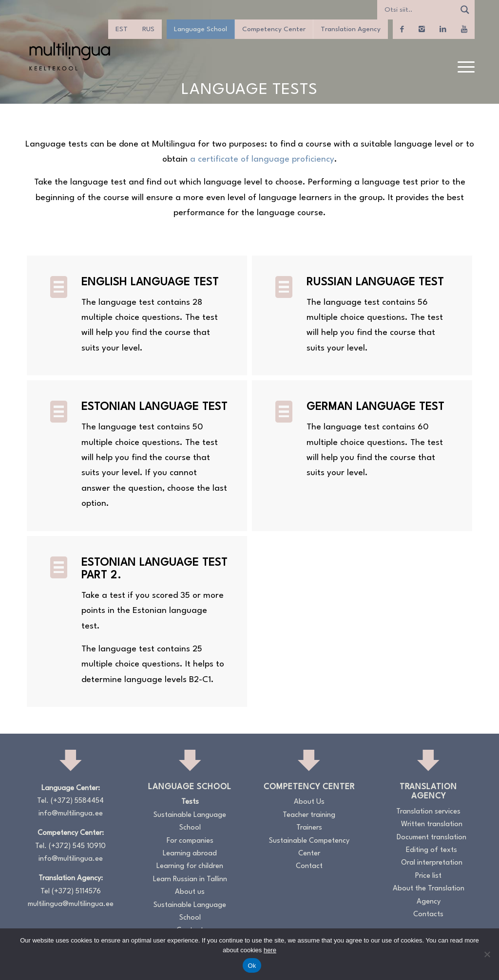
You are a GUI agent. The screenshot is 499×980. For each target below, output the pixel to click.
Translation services (428, 812)
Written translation (432, 824)
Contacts (428, 915)
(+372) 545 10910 (77, 846)
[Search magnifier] (465, 10)
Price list (428, 876)
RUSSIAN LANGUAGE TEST (375, 282)
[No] (487, 954)
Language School (201, 29)
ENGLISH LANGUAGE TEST (150, 282)
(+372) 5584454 (77, 801)
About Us (309, 802)
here (270, 950)
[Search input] (419, 10)
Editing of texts (432, 850)
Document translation (432, 838)
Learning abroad (190, 854)
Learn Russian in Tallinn (190, 879)
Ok (252, 966)
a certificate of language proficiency (262, 159)
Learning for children (190, 866)
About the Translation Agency (429, 895)
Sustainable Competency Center (309, 847)
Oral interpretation (432, 863)
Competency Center (274, 29)
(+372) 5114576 (76, 892)
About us (190, 892)
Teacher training (309, 815)
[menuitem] (122, 29)
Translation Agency (351, 29)
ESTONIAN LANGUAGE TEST (154, 407)
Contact (309, 866)
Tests (190, 802)
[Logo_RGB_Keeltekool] (69, 56)
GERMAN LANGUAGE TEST (375, 407)
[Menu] (463, 68)
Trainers (309, 828)
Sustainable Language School (190, 822)
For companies (190, 841)
